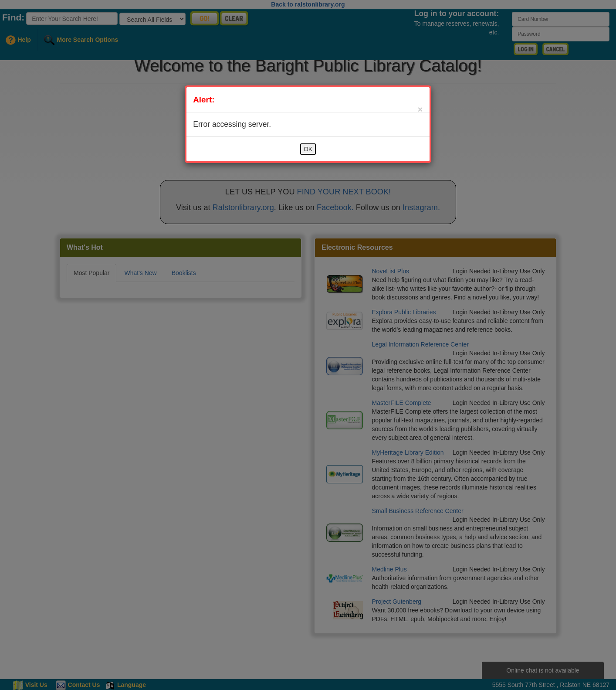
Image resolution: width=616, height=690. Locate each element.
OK (308, 149)
